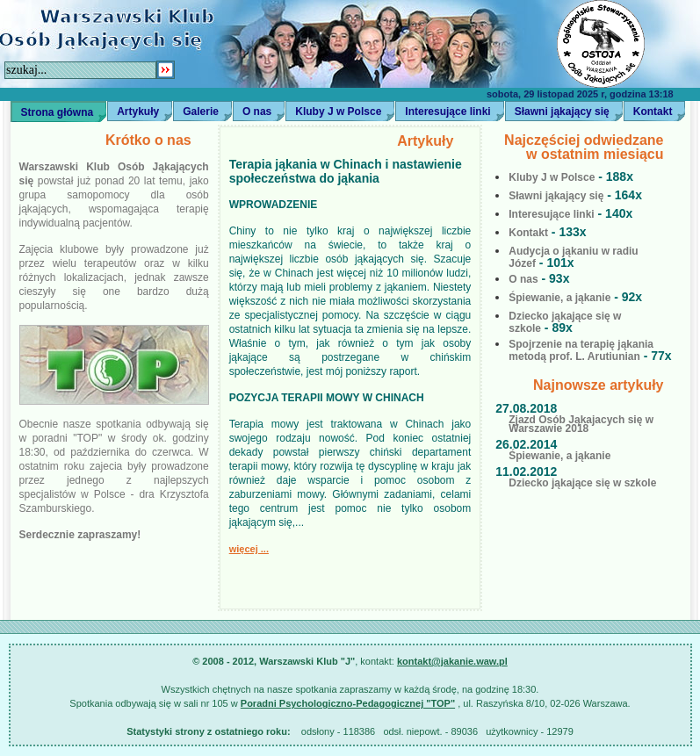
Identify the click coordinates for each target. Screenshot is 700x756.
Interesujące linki (447, 112)
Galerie (201, 112)
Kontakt (528, 233)
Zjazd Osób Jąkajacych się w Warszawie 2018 (574, 419)
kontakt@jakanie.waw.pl (452, 661)
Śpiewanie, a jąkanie (559, 298)
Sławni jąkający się (562, 112)
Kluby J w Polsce (338, 112)
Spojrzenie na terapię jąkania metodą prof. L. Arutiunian (581, 350)
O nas (257, 112)
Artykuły (138, 112)
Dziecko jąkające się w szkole (576, 478)
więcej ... (249, 549)
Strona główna (58, 112)
